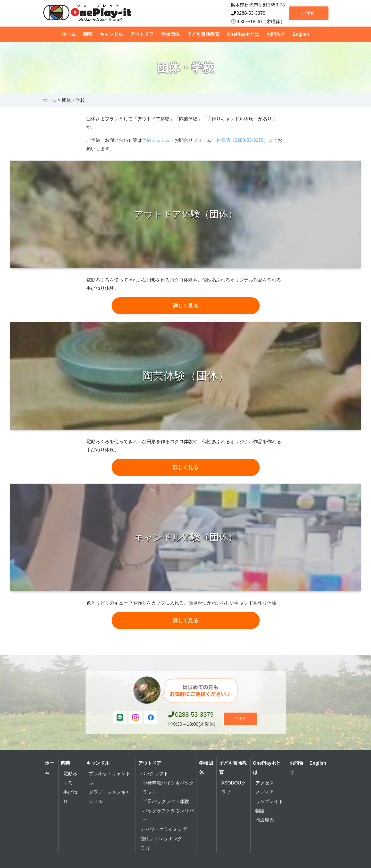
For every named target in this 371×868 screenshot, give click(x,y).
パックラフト (154, 784)
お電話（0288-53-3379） (242, 140)
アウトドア (142, 34)
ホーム (69, 34)
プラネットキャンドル (109, 788)
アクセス (265, 793)
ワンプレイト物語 (269, 816)
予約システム (156, 140)
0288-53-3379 (248, 13)
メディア (265, 802)
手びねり (70, 807)
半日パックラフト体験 (166, 812)
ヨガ (145, 858)
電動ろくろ (70, 788)
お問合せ (276, 34)
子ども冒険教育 (203, 34)
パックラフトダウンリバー (168, 825)
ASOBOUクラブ (234, 798)
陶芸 (88, 34)
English (301, 34)
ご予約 (309, 13)
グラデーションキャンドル (109, 807)
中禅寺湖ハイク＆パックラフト (168, 798)
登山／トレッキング (161, 849)
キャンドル (111, 34)
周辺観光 (265, 830)
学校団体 (170, 34)
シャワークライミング (164, 839)
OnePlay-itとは (243, 34)
